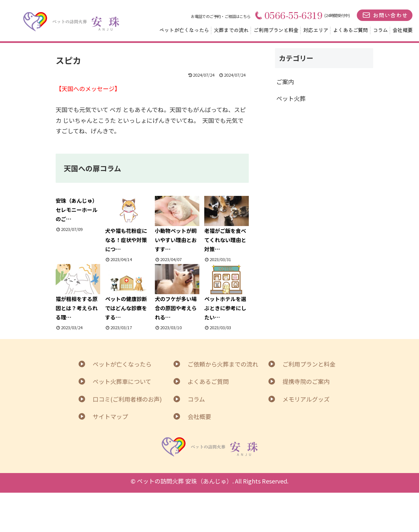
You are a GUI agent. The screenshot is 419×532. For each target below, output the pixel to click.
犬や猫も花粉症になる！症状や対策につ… (127, 225)
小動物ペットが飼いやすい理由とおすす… (177, 225)
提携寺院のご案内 (306, 381)
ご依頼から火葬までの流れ (223, 364)
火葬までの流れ (231, 30)
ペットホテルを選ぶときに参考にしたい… (227, 293)
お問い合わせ (390, 15)
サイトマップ (110, 416)
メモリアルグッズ (306, 399)
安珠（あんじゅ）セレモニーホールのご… (77, 210)
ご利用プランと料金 (276, 30)
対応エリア (316, 30)
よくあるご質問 (350, 30)
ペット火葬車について (122, 381)
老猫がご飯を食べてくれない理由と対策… (227, 225)
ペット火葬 (291, 98)
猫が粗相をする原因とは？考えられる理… (78, 293)
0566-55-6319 (289, 15)
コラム (380, 30)
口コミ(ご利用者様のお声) (127, 399)
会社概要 (402, 30)
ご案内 (285, 82)
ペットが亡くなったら (184, 30)
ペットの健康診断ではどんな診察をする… (127, 293)
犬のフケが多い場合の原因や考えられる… (177, 293)
